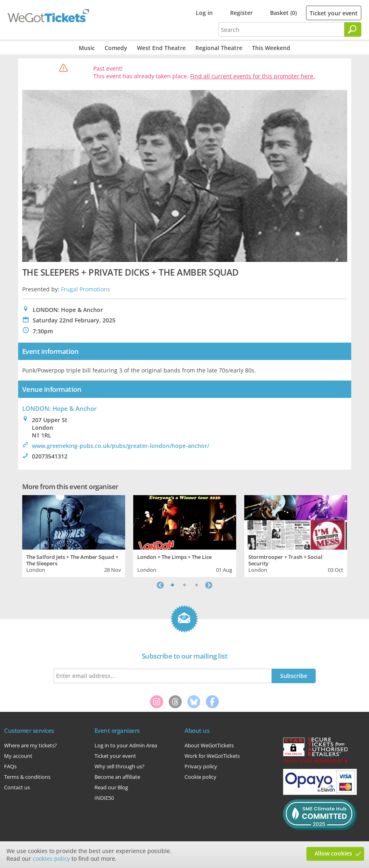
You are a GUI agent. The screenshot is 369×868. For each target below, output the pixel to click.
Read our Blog (111, 787)
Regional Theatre (219, 48)
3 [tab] (197, 585)
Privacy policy (201, 766)
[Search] (353, 29)
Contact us (17, 787)
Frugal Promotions (86, 289)
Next (209, 585)
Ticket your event (334, 13)
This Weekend (271, 48)
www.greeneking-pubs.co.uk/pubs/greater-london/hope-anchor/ (121, 446)
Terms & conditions (27, 777)
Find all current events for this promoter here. (253, 76)
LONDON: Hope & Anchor (59, 408)
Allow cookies (333, 853)
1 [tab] (172, 585)
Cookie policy (200, 777)
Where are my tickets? (30, 745)
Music (87, 48)
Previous (160, 585)
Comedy (116, 48)
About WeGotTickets (209, 745)
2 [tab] (184, 585)
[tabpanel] (74, 535)
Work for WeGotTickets (212, 756)
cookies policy (51, 859)
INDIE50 (104, 798)
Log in (204, 13)
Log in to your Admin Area (126, 745)
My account (18, 756)
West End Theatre (161, 48)
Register (241, 13)
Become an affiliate (117, 777)
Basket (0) (283, 13)
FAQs (10, 766)
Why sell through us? (120, 766)
